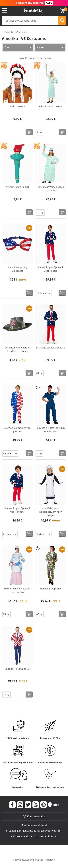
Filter (7, 47)
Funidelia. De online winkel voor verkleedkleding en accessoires (33, 11)
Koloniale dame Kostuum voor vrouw (17, 590)
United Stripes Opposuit (17, 669)
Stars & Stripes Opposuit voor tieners (51, 269)
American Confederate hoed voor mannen (17, 349)
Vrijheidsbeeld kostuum (51, 106)
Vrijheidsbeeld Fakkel (17, 187)
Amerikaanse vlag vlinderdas (17, 269)
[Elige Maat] (39, 132)
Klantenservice (34, 816)
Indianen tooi (17, 106)
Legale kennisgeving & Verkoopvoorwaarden (35, 831)
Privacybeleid (21, 836)
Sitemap (52, 836)
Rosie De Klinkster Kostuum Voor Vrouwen (51, 430)
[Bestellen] (29, 132)
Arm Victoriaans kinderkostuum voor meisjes (51, 512)
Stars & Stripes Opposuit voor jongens (17, 510)
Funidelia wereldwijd (34, 825)
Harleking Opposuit (51, 589)
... (3, 32)
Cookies (39, 836)
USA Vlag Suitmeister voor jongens (17, 430)
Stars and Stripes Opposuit (51, 348)
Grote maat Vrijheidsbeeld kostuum (51, 189)
